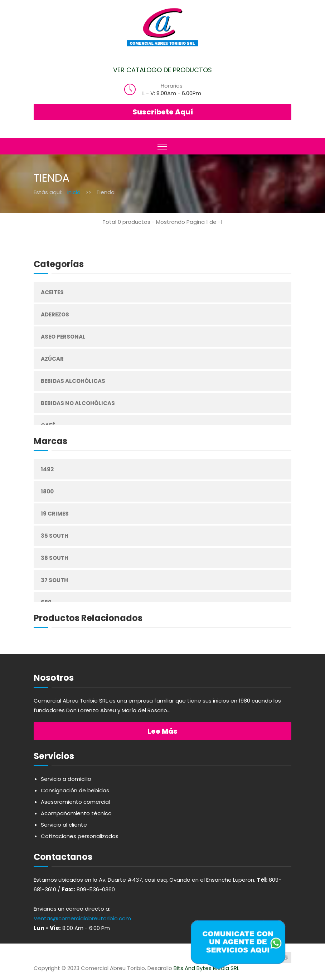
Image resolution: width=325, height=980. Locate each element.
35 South (55, 536)
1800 (47, 491)
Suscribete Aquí (163, 112)
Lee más (162, 731)
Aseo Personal (63, 337)
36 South (55, 558)
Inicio (74, 192)
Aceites (52, 292)
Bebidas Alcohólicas (73, 381)
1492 (47, 469)
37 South (54, 580)
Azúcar (52, 359)
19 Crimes (55, 514)
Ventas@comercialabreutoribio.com (82, 918)
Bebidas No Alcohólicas (78, 403)
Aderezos (55, 314)
